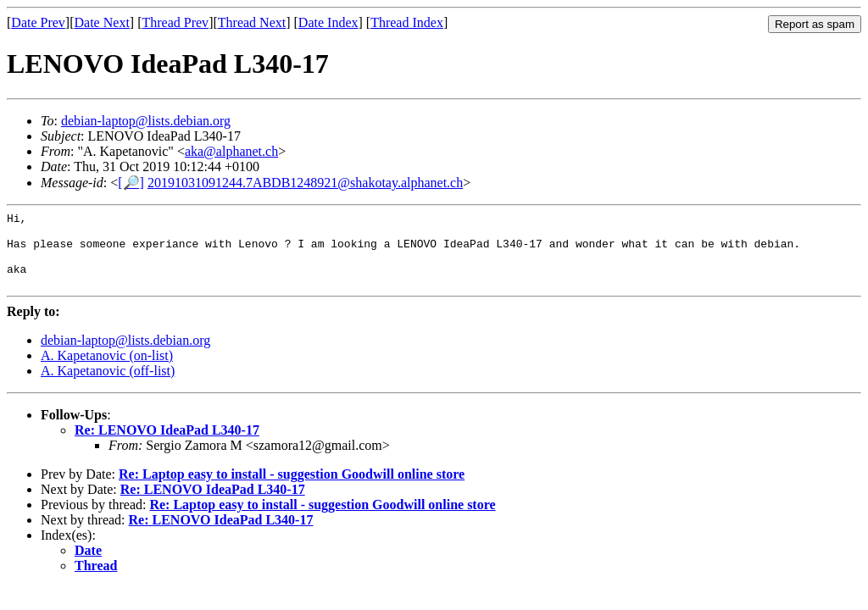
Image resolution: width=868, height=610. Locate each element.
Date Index (328, 22)
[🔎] (131, 183)
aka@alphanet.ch (231, 151)
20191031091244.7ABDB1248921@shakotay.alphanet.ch (305, 183)
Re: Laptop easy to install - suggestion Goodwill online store (292, 489)
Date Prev (38, 22)
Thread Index (407, 22)
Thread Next (252, 22)
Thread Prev (175, 22)
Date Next (102, 22)
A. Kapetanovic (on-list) (107, 371)
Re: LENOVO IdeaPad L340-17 (167, 445)
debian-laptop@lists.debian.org (146, 121)
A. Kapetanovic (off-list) (108, 386)
